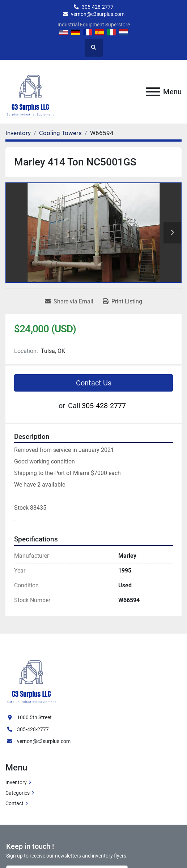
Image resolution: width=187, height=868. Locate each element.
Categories (18, 793)
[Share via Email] (69, 302)
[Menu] (153, 92)
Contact (14, 803)
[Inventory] (18, 133)
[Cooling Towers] (60, 133)
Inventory (16, 782)
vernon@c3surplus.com (98, 14)
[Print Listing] (122, 302)
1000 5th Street (34, 717)
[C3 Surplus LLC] (31, 677)
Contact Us (94, 383)
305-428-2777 (98, 7)
